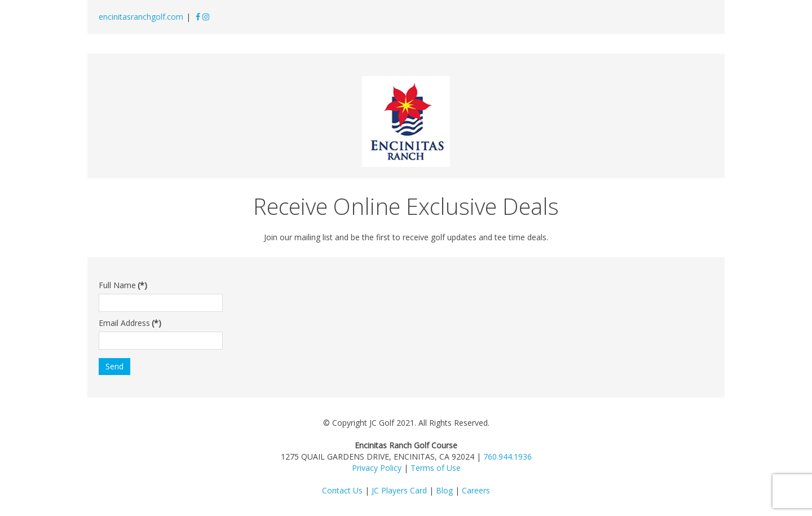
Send (114, 366)
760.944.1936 (507, 457)
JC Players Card (399, 490)
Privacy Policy (377, 468)
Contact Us (342, 490)
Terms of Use (436, 468)
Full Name (123, 285)
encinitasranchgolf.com (141, 17)
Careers (476, 490)
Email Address (130, 323)
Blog (444, 490)
